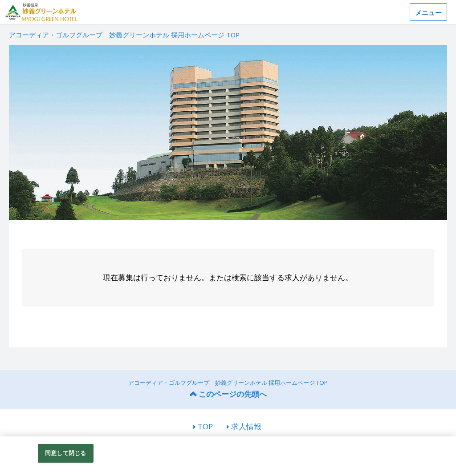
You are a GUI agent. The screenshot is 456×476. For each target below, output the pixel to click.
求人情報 (246, 426)
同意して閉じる (65, 453)
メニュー (428, 12)
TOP (205, 426)
